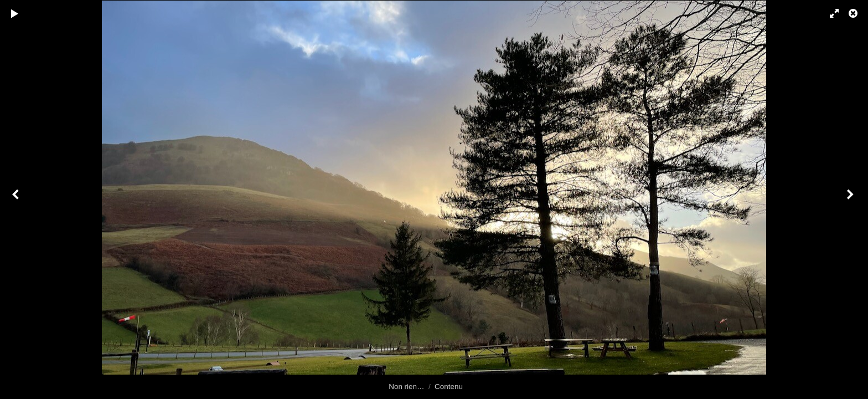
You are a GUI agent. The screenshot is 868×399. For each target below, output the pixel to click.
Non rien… (406, 387)
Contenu (449, 387)
